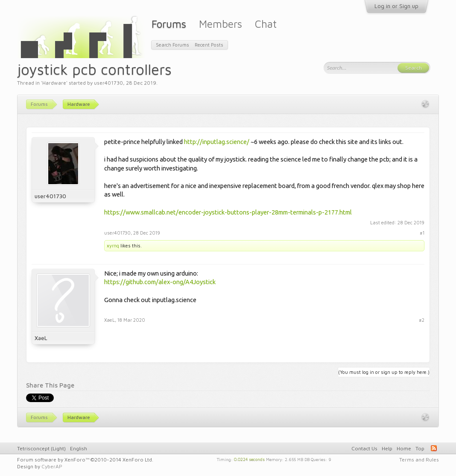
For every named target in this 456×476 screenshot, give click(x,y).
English (79, 448)
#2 (422, 320)
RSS (434, 448)
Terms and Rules (419, 460)
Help (387, 448)
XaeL (41, 338)
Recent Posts (209, 45)
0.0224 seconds (249, 459)
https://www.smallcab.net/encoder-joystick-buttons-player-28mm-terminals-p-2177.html (228, 212)
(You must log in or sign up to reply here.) (384, 372)
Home (404, 448)
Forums (169, 24)
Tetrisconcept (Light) (41, 448)
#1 (422, 233)
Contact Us (364, 448)
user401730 (108, 83)
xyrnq (113, 245)
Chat (266, 24)
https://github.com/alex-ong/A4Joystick (160, 282)
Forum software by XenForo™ (85, 460)
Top (420, 448)
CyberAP (52, 466)
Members (221, 24)
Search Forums (172, 45)
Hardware (54, 83)
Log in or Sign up (396, 6)
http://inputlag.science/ (217, 142)
